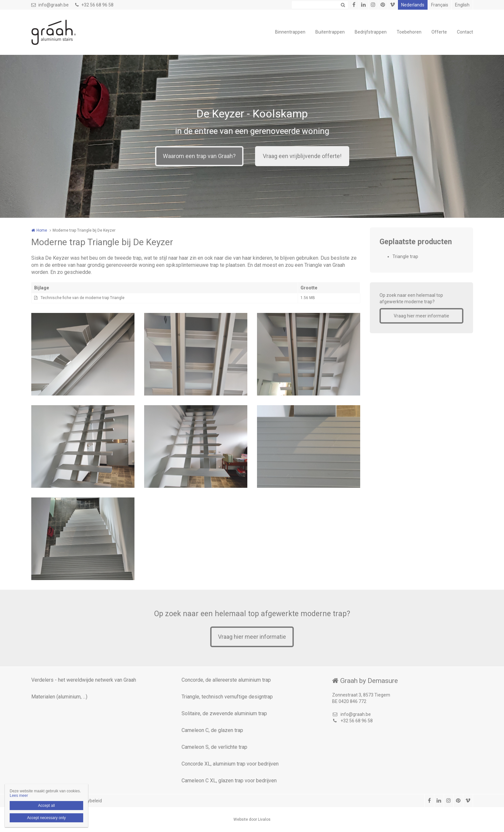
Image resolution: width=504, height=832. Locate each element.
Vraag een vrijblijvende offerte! (302, 156)
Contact (465, 32)
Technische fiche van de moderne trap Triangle (83, 298)
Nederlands (413, 5)
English (462, 5)
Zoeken (343, 5)
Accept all (46, 806)
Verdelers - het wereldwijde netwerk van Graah (84, 680)
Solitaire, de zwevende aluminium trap (224, 713)
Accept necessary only (46, 818)
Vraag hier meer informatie (421, 316)
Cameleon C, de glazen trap (212, 730)
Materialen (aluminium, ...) (59, 697)
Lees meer (19, 796)
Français (440, 5)
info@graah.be (50, 5)
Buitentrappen (330, 32)
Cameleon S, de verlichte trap (214, 747)
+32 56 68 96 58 (94, 5)
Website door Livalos (252, 819)
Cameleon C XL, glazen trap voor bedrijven (229, 781)
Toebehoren (409, 32)
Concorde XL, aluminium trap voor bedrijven (230, 764)
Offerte (439, 32)
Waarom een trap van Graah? (199, 156)
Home (42, 230)
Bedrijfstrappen (371, 32)
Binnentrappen (290, 32)
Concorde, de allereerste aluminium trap (226, 680)
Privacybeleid (88, 801)
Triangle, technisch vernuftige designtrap (227, 697)
